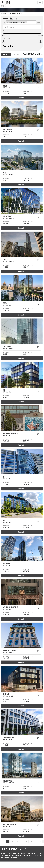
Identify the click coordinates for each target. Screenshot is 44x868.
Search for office (8, 46)
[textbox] (28, 22)
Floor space (6, 31)
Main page (4, 13)
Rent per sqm (7, 38)
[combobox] (21, 22)
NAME (38, 23)
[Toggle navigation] (40, 3)
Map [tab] (16, 54)
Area (4, 23)
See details (22, 98)
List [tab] (6, 54)
